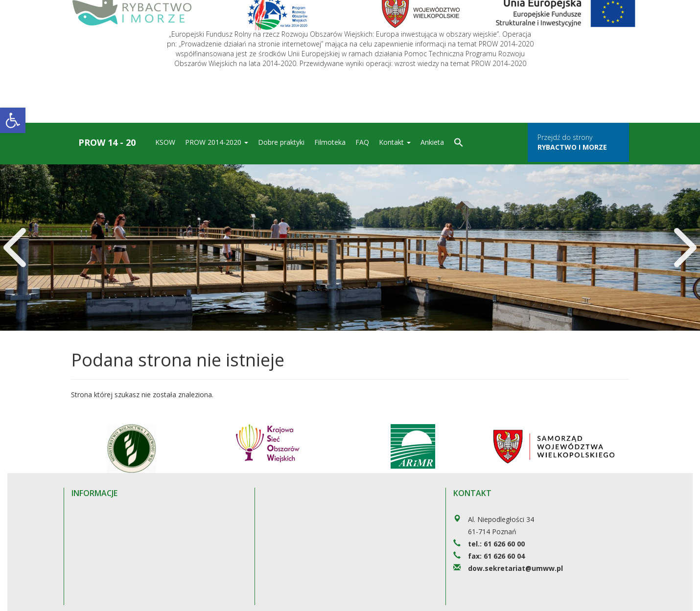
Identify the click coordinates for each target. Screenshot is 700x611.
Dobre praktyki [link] (281, 142)
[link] (13, 120)
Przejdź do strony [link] (572, 142)
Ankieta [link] (432, 142)
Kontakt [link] (395, 142)
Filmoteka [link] (330, 142)
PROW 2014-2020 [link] (217, 142)
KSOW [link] (165, 142)
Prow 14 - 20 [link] (107, 142)
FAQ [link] (362, 142)
